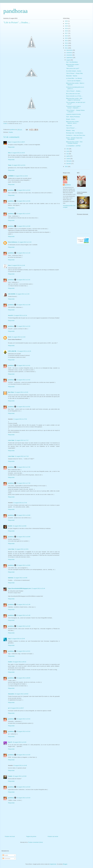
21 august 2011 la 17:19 (22, 456)
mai (68, 154)
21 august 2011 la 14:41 (23, 365)
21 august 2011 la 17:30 (23, 483)
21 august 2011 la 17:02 (20, 419)
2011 (67, 48)
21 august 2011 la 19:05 (23, 565)
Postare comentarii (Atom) (36, 842)
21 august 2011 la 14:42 (23, 380)
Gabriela (11, 578)
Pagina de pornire (31, 836)
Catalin (10, 776)
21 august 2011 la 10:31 (19, 165)
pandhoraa (15, 11)
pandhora (11, 190)
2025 (67, 21)
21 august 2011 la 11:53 (23, 294)
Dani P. (10, 742)
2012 (67, 46)
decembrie (70, 50)
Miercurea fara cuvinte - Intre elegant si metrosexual (74, 99)
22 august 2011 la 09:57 (17, 708)
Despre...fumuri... (71, 119)
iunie (68, 151)
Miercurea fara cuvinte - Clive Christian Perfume (74, 143)
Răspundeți (11, 147)
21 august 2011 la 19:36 (20, 578)
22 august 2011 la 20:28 (20, 776)
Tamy (10, 165)
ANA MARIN (12, 294)
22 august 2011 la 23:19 (23, 787)
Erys (9, 142)
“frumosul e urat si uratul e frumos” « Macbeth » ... (73, 107)
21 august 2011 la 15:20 (21, 392)
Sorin (10, 337)
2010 (67, 167)
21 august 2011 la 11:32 (23, 253)
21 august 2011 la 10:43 (23, 190)
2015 (67, 38)
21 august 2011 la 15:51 (23, 407)
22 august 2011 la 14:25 (23, 755)
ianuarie (69, 164)
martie (68, 159)
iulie (68, 149)
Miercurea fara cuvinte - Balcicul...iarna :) (73, 122)
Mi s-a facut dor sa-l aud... (73, 94)
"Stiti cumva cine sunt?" (73, 68)
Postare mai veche (53, 836)
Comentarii (6, 858)
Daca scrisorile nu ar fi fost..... (74, 96)
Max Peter (11, 392)
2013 (67, 43)
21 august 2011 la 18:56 (20, 526)
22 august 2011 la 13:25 (19, 742)
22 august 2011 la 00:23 (19, 662)
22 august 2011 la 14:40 (20, 765)
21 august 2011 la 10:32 (21, 176)
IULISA (10, 526)
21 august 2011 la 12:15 (23, 326)
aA (9, 708)
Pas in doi (69, 126)
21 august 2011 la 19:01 (22, 549)
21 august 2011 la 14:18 (24, 351)
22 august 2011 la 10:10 (23, 719)
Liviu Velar (11, 440)
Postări (5, 855)
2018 (67, 31)
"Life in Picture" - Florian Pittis (74, 73)
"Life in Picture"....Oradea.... (74, 91)
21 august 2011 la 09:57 (18, 142)
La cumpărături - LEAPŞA (73, 146)
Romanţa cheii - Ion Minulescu (75, 133)
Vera (9, 265)
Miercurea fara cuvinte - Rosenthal (73, 65)
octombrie (69, 55)
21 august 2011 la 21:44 (38, 588)
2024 (67, 24)
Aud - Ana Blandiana (72, 62)
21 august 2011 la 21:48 (23, 604)
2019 (67, 28)
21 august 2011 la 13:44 (19, 337)
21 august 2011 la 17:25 (23, 467)
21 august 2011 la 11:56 (23, 305)
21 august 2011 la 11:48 (18, 265)
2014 (67, 41)
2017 (67, 33)
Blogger (65, 864)
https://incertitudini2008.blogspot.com (19, 588)
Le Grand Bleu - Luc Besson (74, 78)
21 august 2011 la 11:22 (25, 242)
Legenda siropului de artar (73, 114)
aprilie (68, 156)
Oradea (11, 132)
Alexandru (11, 694)
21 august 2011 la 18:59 (23, 537)
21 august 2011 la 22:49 (18, 639)
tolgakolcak (53, 864)
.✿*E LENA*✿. (12, 351)
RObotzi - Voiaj (70, 130)
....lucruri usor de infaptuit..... (74, 81)
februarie (69, 161)
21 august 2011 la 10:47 (23, 214)
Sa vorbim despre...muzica (74, 71)
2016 (67, 36)
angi (9, 639)
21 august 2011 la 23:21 (23, 651)
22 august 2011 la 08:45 (23, 678)
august (69, 60)
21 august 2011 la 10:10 (18, 153)
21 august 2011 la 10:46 (23, 201)
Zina (9, 153)
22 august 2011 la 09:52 (22, 694)
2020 (67, 26)
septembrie (70, 58)
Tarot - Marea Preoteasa (73, 117)
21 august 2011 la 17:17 (22, 440)
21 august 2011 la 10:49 (23, 226)
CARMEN (11, 176)
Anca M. (10, 315)
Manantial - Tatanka (72, 76)
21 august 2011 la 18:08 (23, 515)
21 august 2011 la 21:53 (23, 626)
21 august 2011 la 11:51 (23, 280)
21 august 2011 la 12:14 (20, 315)
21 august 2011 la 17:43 (20, 503)
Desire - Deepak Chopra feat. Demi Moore (74, 139)
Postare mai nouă (10, 836)
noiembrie (69, 53)
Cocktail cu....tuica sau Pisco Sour (76, 135)
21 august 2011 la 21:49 (23, 615)
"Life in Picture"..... (71, 128)
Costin (5, 123)
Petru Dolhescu (13, 242)
